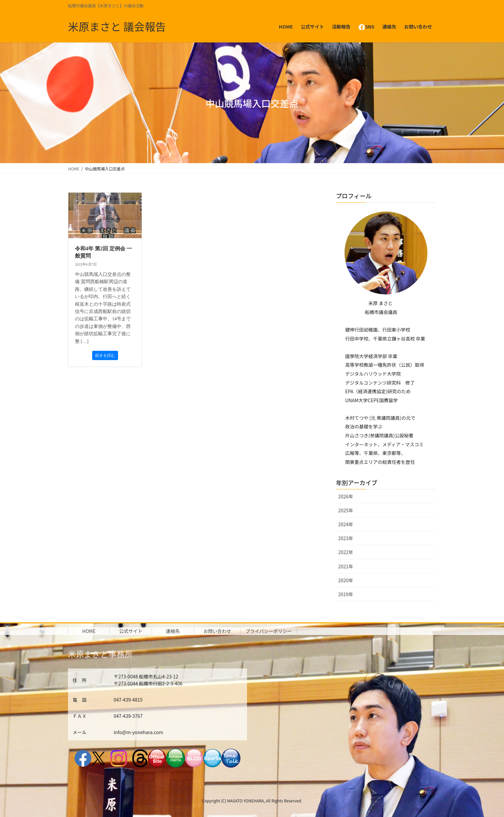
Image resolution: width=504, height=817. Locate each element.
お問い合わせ (217, 631)
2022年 (346, 552)
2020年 (346, 580)
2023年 (346, 538)
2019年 (346, 594)
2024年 (346, 524)
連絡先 (173, 631)
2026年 (346, 496)
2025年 (346, 510)
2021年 (346, 566)
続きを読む (105, 355)
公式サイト (131, 631)
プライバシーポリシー (269, 631)
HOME (89, 631)
